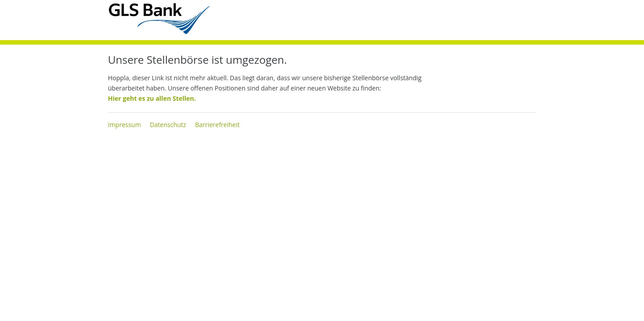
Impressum (124, 125)
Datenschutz (168, 125)
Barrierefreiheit (217, 125)
